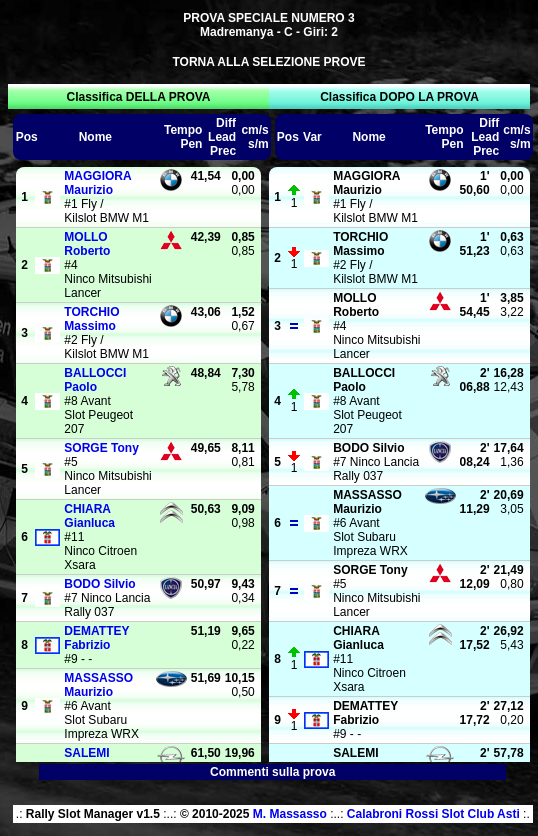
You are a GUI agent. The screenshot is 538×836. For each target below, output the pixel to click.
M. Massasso (290, 814)
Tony (101, 448)
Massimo (91, 319)
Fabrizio (96, 638)
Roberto (87, 244)
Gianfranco (95, 760)
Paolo (95, 380)
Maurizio (97, 183)
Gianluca (89, 516)
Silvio (99, 584)
